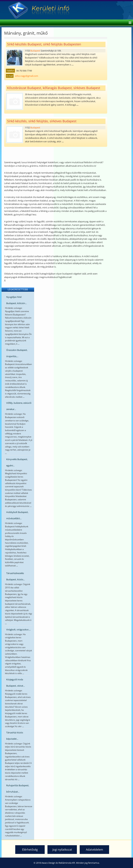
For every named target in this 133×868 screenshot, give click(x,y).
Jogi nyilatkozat (62, 850)
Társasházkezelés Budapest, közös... (15, 576)
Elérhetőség (30, 850)
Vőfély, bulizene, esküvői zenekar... (19, 406)
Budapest (35, 51)
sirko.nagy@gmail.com (26, 76)
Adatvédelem (94, 850)
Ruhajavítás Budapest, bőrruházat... (18, 789)
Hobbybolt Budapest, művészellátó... (17, 515)
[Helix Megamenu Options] (129, 23)
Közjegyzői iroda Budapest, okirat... (15, 683)
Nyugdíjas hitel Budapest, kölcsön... (16, 300)
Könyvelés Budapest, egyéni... (17, 462)
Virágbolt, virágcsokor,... (18, 630)
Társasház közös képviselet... (15, 736)
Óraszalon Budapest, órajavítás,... (17, 353)
